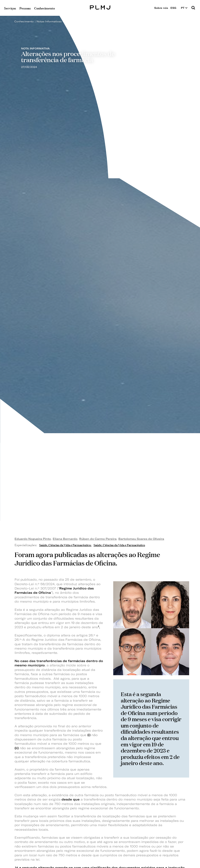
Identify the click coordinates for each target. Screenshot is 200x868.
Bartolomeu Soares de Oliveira (141, 539)
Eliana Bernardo (65, 539)
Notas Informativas (49, 21)
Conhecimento (24, 21)
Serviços (10, 8)
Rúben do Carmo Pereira (98, 539)
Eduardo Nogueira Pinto (33, 539)
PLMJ (100, 7)
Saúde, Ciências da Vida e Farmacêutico (65, 545)
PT (184, 8)
